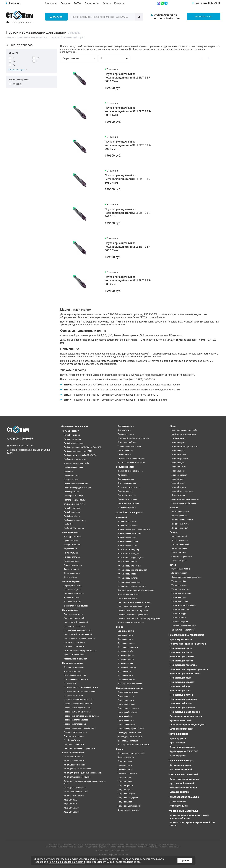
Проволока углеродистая (75, 732)
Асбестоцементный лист (75, 659)
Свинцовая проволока (182, 556)
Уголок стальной (71, 598)
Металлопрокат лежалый (183, 774)
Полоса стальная (72, 561)
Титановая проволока (181, 593)
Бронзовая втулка (126, 631)
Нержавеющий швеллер (182, 708)
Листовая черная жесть (75, 643)
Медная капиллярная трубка (185, 447)
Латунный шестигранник (129, 806)
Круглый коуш (124, 430)
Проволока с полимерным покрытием (81, 716)
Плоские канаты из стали (130, 446)
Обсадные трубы (71, 480)
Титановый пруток (180, 622)
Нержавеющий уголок (181, 703)
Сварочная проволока (74, 744)
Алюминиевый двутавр (128, 550)
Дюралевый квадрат (127, 712)
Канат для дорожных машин (77, 777)
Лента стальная (71, 553)
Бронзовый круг (125, 671)
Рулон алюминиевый (128, 598)
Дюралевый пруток (127, 724)
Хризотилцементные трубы (76, 463)
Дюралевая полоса (127, 704)
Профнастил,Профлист (74, 626)
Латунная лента (125, 765)
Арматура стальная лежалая (185, 779)
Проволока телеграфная (75, 724)
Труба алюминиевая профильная (133, 614)
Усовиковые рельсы (127, 507)
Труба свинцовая (179, 561)
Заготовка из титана (181, 569)
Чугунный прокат (178, 734)
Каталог (56, 17)
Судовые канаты (125, 450)
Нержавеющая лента (181, 648)
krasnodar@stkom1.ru (167, 18)
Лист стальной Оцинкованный (78, 634)
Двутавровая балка (72, 585)
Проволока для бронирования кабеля (81, 687)
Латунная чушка (125, 790)
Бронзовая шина (125, 663)
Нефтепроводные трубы (75, 500)
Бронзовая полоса (126, 643)
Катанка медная (179, 438)
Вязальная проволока (74, 667)
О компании (51, 3)
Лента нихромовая (180, 512)
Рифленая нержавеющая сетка (186, 716)
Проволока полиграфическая (77, 712)
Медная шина (178, 471)
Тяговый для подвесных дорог (132, 458)
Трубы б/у (68, 524)
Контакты (119, 3)
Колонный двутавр (72, 590)
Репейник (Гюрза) (72, 740)
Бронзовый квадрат (127, 667)
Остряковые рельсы (127, 483)
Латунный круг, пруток (128, 798)
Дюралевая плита (126, 700)
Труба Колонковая (72, 512)
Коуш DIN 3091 (70, 804)
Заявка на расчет (204, 16)
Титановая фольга (180, 601)
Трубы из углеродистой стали (77, 488)
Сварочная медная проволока (185, 499)
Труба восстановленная (75, 520)
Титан (173, 565)
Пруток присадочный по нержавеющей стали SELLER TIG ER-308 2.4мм (128, 179)
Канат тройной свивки (74, 796)
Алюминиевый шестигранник (132, 586)
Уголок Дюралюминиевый (130, 737)
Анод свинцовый (179, 536)
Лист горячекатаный (73, 614)
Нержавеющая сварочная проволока (189, 669)
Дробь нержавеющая (181, 639)
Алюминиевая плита (127, 525)
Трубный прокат (70, 431)
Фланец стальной (179, 806)
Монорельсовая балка (74, 594)
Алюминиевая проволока (129, 533)
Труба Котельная (71, 476)
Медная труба (178, 463)
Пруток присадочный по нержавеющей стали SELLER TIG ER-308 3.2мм (128, 247)
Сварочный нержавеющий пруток (187, 725)
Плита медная (178, 495)
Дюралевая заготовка (128, 692)
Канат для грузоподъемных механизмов (82, 773)
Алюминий (121, 517)
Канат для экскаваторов (75, 788)
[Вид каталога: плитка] (202, 58)
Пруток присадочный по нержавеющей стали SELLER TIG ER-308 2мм (128, 213)
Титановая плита (179, 585)
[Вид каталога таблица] (217, 58)
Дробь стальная (71, 541)
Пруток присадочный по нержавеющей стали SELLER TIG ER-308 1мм (128, 145)
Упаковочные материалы (183, 811)
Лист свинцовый (179, 548)
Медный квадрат (179, 475)
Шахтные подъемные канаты (131, 463)
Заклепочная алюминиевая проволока (136, 590)
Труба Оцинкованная (73, 467)
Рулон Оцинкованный (74, 655)
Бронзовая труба (125, 651)
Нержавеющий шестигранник (185, 712)
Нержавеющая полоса (181, 661)
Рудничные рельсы (127, 495)
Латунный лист (125, 802)
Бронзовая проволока (128, 647)
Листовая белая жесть (74, 647)
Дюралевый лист (126, 720)
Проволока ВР (70, 683)
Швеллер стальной (72, 602)
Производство (92, 3)
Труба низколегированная (76, 484)
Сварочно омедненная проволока (79, 748)
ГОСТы (77, 3)
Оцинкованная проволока (76, 679)
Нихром (174, 508)
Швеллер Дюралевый (128, 741)
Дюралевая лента (126, 696)
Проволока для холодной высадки (80, 691)
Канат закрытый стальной (76, 792)
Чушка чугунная (178, 756)
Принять (185, 860)
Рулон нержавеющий (181, 720)
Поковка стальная (72, 557)
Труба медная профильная (184, 503)
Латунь (120, 749)
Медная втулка (178, 442)
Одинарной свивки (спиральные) (133, 438)
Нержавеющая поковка (182, 656)
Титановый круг (179, 614)
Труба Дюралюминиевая (129, 733)
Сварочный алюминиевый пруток (133, 606)
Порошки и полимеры (181, 761)
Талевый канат (125, 454)
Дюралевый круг (125, 716)
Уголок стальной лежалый (183, 788)
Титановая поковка (180, 589)
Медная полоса (179, 455)
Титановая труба (179, 597)
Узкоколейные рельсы (128, 503)
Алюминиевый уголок (128, 578)
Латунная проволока (127, 773)
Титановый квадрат (180, 609)
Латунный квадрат (126, 794)
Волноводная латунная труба (131, 753)
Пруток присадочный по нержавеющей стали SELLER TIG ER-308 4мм (128, 280)
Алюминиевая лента (127, 521)
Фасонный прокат (71, 581)
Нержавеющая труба (181, 678)
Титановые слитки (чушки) (184, 605)
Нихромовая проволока (182, 520)
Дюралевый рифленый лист (131, 729)
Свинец (174, 532)
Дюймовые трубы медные (184, 434)
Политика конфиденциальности (113, 854)
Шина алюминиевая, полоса (131, 623)
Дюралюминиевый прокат (129, 688)
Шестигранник (70, 577)
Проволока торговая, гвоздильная (79, 728)
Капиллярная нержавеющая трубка (188, 644)
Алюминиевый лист (127, 562)
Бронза (120, 627)
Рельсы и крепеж (125, 467)
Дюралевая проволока (128, 708)
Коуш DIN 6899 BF (72, 812)
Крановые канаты (126, 426)
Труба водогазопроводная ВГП (78, 451)
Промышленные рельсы (129, 487)
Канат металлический (73, 753)
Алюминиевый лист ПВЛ (129, 566)
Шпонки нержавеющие (182, 729)
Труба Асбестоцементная (75, 459)
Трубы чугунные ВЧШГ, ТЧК (184, 751)
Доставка (66, 3)
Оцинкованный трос (127, 442)
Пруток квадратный (73, 565)
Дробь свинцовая (180, 540)
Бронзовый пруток (126, 680)
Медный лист (178, 483)
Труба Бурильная (71, 492)
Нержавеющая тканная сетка (185, 674)
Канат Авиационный (73, 757)
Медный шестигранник (182, 491)
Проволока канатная (73, 696)
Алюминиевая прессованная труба (134, 529)
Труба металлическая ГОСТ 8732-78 (80, 455)
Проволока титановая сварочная (186, 577)
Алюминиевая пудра (180, 765)
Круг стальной (70, 549)
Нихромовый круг (180, 528)
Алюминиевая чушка (127, 545)
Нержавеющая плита (181, 652)
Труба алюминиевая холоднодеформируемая (139, 619)
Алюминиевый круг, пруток (130, 558)
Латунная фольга (125, 786)
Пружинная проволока (74, 736)
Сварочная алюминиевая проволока (135, 602)
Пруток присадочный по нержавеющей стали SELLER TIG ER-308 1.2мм (128, 78)
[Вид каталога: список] (209, 58)
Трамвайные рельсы (127, 499)
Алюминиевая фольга (128, 541)
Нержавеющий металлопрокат (186, 635)
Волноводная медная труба (184, 430)
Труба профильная (72, 439)
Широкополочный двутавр (76, 606)
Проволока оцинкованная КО (77, 708)
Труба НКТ (68, 471)
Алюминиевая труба (127, 537)
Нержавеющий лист (180, 691)
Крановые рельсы (126, 479)
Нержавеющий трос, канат (184, 699)
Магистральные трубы (74, 496)
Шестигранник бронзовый (130, 684)
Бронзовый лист (125, 676)
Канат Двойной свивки (74, 765)
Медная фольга (179, 467)
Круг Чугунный (177, 743)
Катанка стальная (72, 671)
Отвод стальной (178, 802)
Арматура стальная (73, 537)
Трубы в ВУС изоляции (74, 528)
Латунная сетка (125, 777)
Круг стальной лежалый (182, 783)
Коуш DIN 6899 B (71, 808)
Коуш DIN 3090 (70, 800)
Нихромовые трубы (180, 524)
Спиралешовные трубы (74, 504)
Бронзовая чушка (126, 659)
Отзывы (107, 3)
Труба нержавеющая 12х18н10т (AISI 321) (83, 447)
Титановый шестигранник (184, 626)
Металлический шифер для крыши (80, 651)
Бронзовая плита (126, 639)
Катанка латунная (126, 757)
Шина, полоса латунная (129, 810)
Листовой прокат (71, 610)
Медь (173, 426)
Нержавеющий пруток (181, 695)
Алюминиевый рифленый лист (132, 570)
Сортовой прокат (71, 533)
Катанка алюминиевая (128, 594)
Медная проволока (180, 459)
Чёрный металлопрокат (74, 426)
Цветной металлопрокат (129, 513)
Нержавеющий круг (180, 686)
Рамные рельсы (125, 491)
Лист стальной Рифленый (76, 622)
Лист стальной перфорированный (79, 638)
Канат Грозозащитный (74, 761)
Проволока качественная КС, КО (78, 700)
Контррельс (123, 475)
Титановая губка (179, 581)
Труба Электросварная (74, 443)
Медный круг (177, 479)
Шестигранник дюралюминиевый (134, 745)
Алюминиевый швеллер (129, 582)
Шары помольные (72, 573)
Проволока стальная (73, 663)
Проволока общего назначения (78, 704)
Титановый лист (179, 618)
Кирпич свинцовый (180, 544)
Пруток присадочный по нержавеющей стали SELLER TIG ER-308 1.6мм (128, 111)
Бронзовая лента (125, 635)
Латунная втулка (125, 761)
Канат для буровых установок (77, 769)
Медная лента (178, 451)
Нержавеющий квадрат (182, 682)
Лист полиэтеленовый (181, 769)
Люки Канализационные (182, 747)
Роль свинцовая (179, 552)
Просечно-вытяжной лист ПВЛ (78, 630)
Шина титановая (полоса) (183, 630)
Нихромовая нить (180, 516)
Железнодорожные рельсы (130, 471)
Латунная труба (125, 782)
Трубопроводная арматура (184, 797)
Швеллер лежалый (180, 792)
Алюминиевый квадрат (129, 554)
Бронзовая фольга (126, 655)
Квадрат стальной (72, 545)
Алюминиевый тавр (127, 574)
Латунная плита (125, 769)
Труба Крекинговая (72, 508)
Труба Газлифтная (72, 516)
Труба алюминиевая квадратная (133, 610)
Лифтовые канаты (126, 434)
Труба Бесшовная (72, 435)
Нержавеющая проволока (183, 665)
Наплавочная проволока (75, 675)
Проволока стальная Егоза (76, 720)
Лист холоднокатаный (74, 618)
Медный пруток (179, 487)
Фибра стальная (71, 569)
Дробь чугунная (178, 738)
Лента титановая (179, 573)
